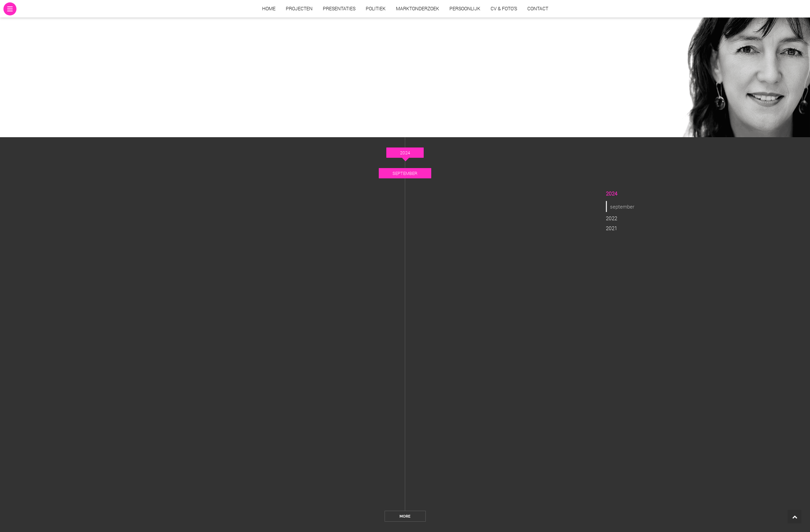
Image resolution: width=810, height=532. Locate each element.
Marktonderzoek (418, 8)
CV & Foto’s (504, 8)
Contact (538, 8)
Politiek (376, 8)
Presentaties (339, 8)
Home (269, 8)
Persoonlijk (465, 8)
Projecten (299, 8)
